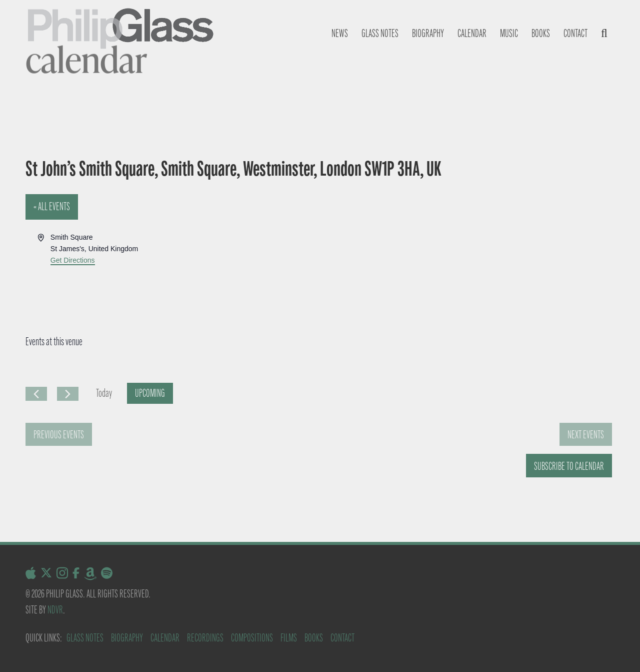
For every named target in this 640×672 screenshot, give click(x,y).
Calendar (472, 33)
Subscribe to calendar (569, 466)
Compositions (252, 638)
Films (289, 638)
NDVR (55, 610)
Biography (428, 33)
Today (104, 393)
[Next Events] (68, 394)
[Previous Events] (36, 394)
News (340, 33)
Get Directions (73, 260)
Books (541, 33)
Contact (575, 33)
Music (509, 33)
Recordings (205, 638)
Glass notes (380, 33)
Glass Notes (85, 638)
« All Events (52, 206)
